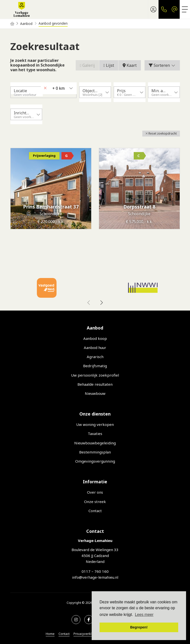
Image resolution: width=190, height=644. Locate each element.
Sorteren (162, 65)
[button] (161, 134)
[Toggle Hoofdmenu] (185, 9)
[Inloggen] (153, 9)
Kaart (130, 65)
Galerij (87, 65)
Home (50, 634)
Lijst (109, 65)
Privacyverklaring (86, 634)
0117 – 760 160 (95, 571)
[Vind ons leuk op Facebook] (89, 620)
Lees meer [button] (144, 615)
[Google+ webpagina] (76, 620)
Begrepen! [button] (139, 627)
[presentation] (89, 303)
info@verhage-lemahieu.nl (95, 577)
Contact (64, 634)
